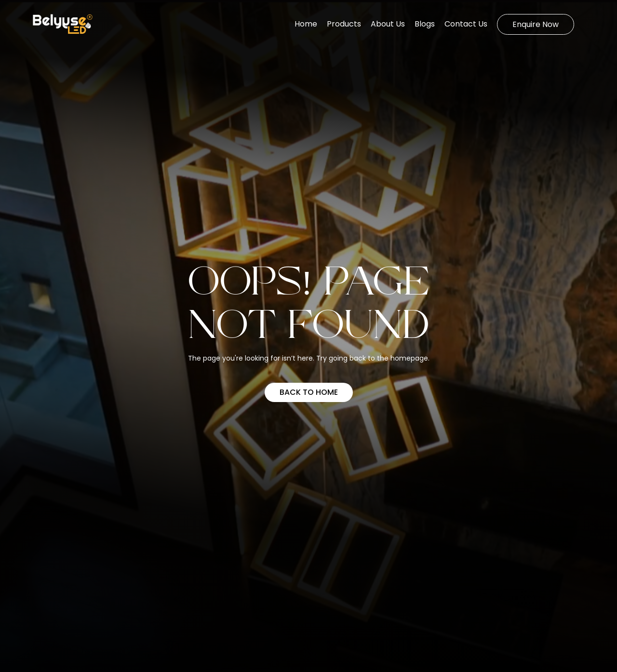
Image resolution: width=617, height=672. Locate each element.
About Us (388, 24)
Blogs (425, 24)
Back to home (309, 392)
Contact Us (466, 24)
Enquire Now (536, 24)
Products (344, 24)
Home (306, 24)
